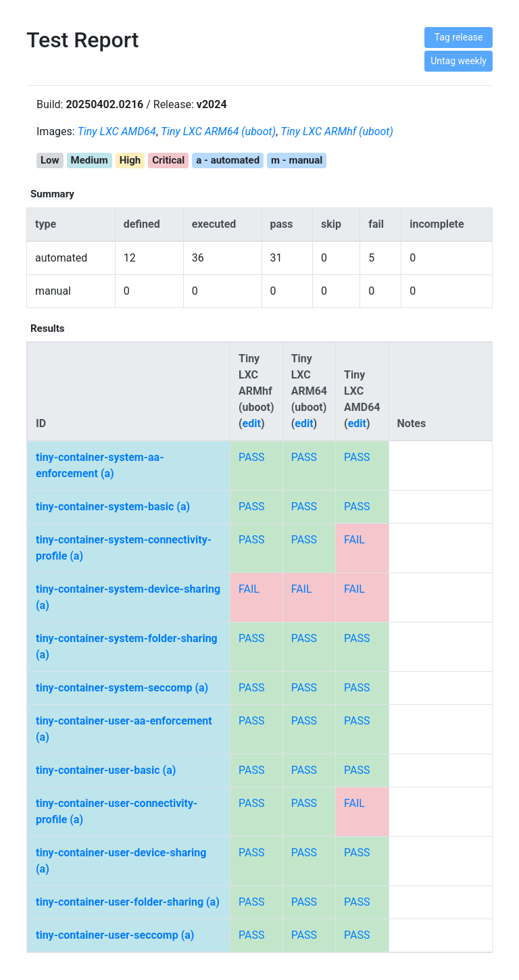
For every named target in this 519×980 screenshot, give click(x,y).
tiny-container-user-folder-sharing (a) (128, 902)
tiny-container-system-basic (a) (113, 507)
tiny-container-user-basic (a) (106, 770)
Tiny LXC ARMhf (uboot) (337, 131)
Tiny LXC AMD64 (117, 131)
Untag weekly (459, 61)
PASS (251, 457)
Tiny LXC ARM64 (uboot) (218, 131)
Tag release (459, 37)
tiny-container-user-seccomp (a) (115, 935)
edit (252, 423)
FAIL (354, 540)
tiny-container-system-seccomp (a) (122, 688)
